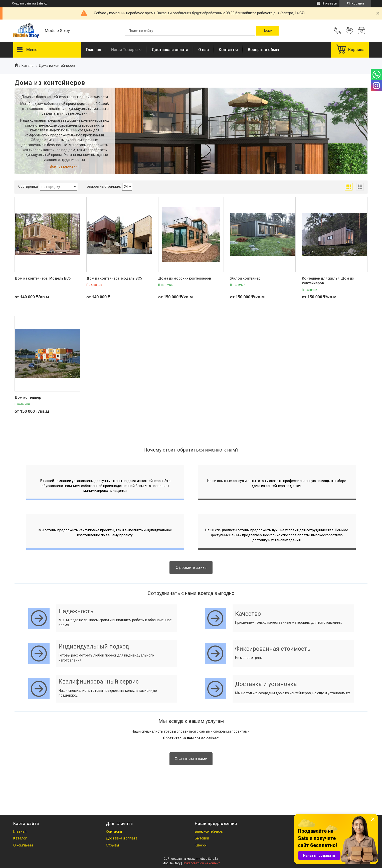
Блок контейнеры (209, 831)
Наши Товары (124, 50)
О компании (23, 845)
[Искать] (267, 31)
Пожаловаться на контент (201, 863)
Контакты (228, 50)
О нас (204, 50)
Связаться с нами (191, 759)
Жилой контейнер (245, 278)
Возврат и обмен (264, 50)
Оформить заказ (191, 568)
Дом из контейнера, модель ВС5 (114, 278)
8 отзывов (330, 4)
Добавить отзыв (349, 31)
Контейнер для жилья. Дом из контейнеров (328, 281)
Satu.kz (213, 859)
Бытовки (202, 838)
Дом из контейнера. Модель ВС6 (43, 278)
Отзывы (112, 845)
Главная (93, 50)
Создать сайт (22, 4)
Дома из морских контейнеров (185, 278)
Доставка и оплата (170, 50)
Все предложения (65, 166)
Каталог (28, 66)
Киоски (201, 845)
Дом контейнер (28, 397)
